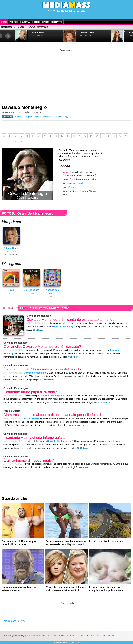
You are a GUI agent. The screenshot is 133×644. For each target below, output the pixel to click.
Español (37, 117)
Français (19, 117)
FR (62, 11)
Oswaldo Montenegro (24, 107)
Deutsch (47, 117)
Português (57, 117)
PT (78, 11)
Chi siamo (51, 636)
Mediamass (7, 27)
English (28, 117)
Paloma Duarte (11, 248)
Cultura (25, 22)
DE (71, 11)
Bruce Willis (38, 32)
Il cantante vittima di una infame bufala (34, 438)
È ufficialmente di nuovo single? (29, 460)
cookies (81, 636)
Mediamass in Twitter (15, 621)
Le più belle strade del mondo (106, 541)
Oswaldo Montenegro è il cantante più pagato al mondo (70, 319)
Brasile (81, 183)
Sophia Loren (87, 32)
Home (4, 22)
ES (66, 11)
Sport (45, 22)
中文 (83, 11)
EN (58, 11)
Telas (11, 290)
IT (75, 11)
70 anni (72, 187)
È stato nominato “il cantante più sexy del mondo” (43, 369)
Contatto (57, 22)
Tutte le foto (75, 425)
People (14, 22)
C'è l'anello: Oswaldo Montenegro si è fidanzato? (42, 346)
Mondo (36, 22)
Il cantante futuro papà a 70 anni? (30, 392)
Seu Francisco (32, 290)
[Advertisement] (66, 76)
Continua (38, 330)
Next (8, 36)
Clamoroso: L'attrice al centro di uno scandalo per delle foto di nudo (57, 415)
